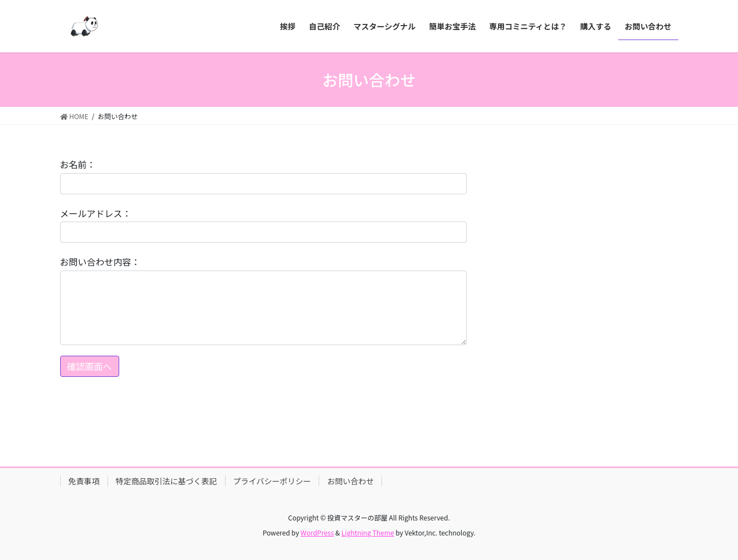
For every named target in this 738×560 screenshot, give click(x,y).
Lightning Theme (368, 532)
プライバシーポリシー (272, 481)
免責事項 (84, 481)
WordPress (317, 532)
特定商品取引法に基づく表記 (167, 481)
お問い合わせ (350, 481)
